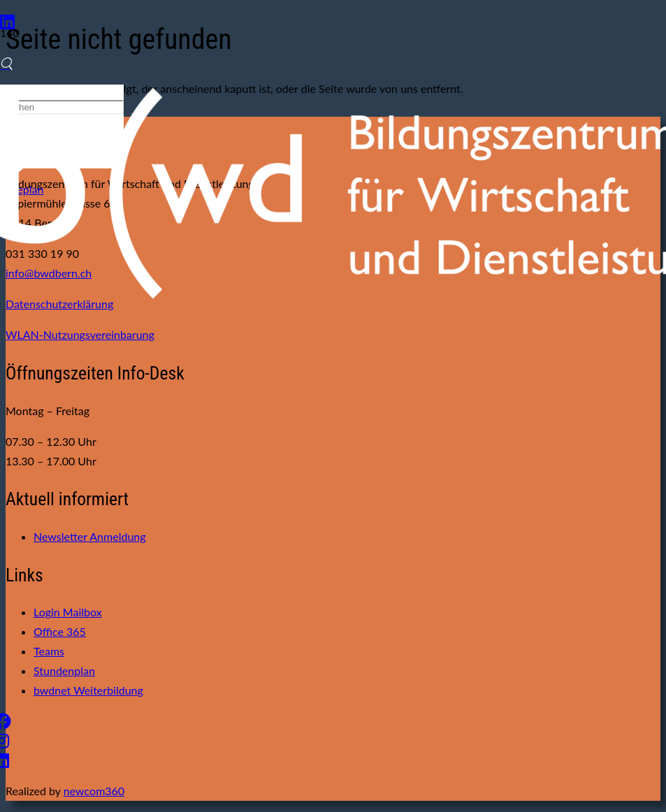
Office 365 (60, 631)
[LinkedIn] (7, 21)
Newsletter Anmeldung (90, 536)
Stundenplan (64, 670)
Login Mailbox (68, 612)
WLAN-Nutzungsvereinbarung (80, 334)
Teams (49, 651)
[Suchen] (6, 64)
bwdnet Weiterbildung (88, 690)
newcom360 (94, 791)
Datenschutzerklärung (59, 304)
